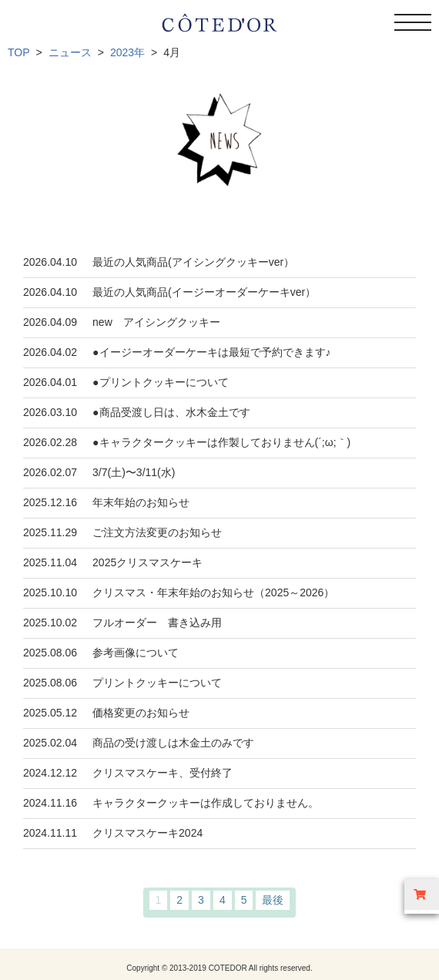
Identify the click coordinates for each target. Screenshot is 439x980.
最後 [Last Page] (273, 900)
